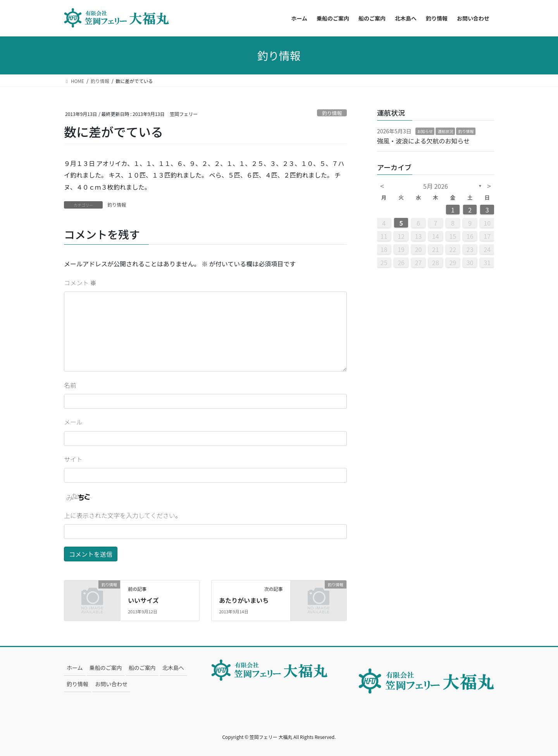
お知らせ (425, 131)
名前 (70, 385)
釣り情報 (332, 113)
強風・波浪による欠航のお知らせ (423, 141)
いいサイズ (143, 600)
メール (73, 422)
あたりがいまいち (244, 600)
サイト (73, 459)
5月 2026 (436, 186)
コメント (80, 283)
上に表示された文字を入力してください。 (123, 515)
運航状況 (445, 131)
